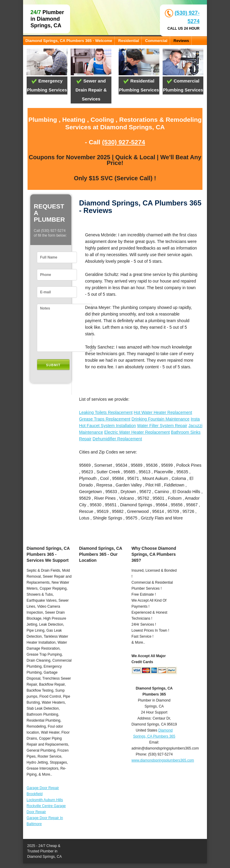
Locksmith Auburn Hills (45, 800)
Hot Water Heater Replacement (163, 412)
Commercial (156, 41)
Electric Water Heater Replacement (137, 432)
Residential (129, 41)
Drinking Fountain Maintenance (161, 419)
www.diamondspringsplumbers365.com (163, 760)
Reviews (181, 41)
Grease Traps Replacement (105, 419)
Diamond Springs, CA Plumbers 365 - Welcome (69, 41)
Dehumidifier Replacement (117, 439)
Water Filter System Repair (162, 426)
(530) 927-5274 (124, 142)
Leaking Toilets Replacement (106, 412)
